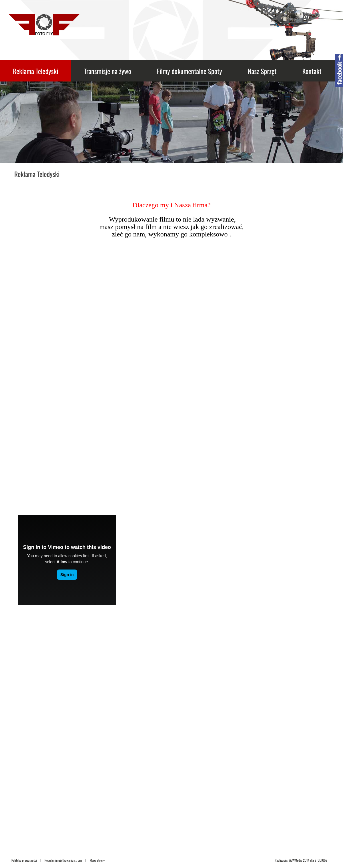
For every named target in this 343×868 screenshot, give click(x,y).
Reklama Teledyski (35, 71)
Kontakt (312, 71)
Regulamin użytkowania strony (63, 860)
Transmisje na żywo (107, 71)
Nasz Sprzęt (262, 71)
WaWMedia (296, 860)
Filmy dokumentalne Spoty (190, 71)
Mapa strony (97, 860)
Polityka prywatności (24, 860)
